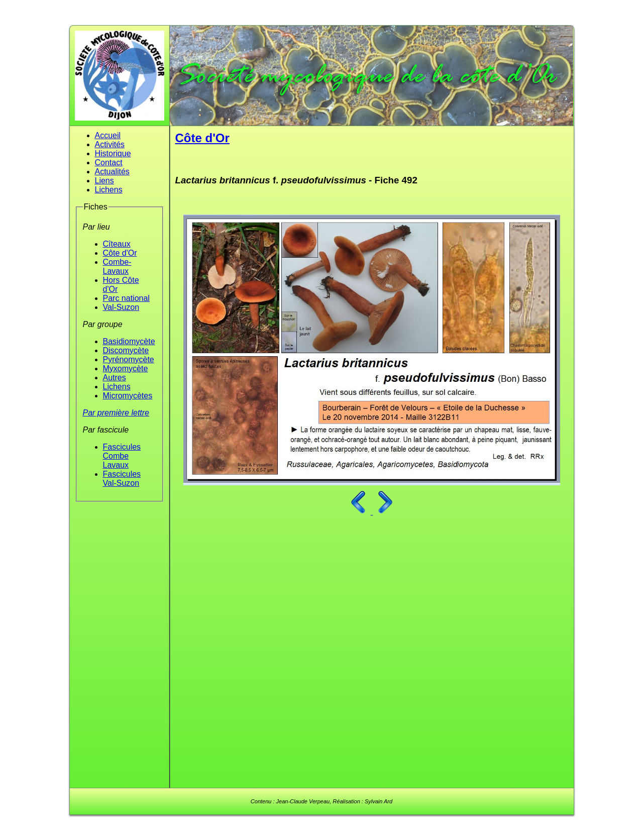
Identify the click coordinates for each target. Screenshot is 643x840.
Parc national (126, 298)
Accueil (108, 135)
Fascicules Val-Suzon (122, 479)
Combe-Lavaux (117, 267)
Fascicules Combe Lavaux (122, 456)
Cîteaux (117, 244)
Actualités (112, 172)
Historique (113, 153)
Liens (104, 181)
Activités (110, 144)
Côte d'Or (120, 253)
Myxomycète (126, 369)
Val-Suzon (121, 307)
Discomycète (126, 350)
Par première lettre (116, 413)
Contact (109, 163)
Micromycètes (128, 396)
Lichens (109, 190)
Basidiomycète (129, 341)
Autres (115, 378)
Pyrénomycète (129, 359)
